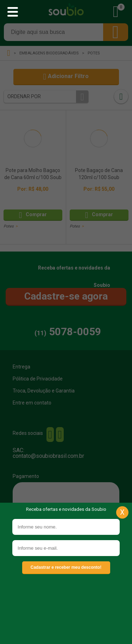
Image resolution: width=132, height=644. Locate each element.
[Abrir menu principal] (13, 12)
